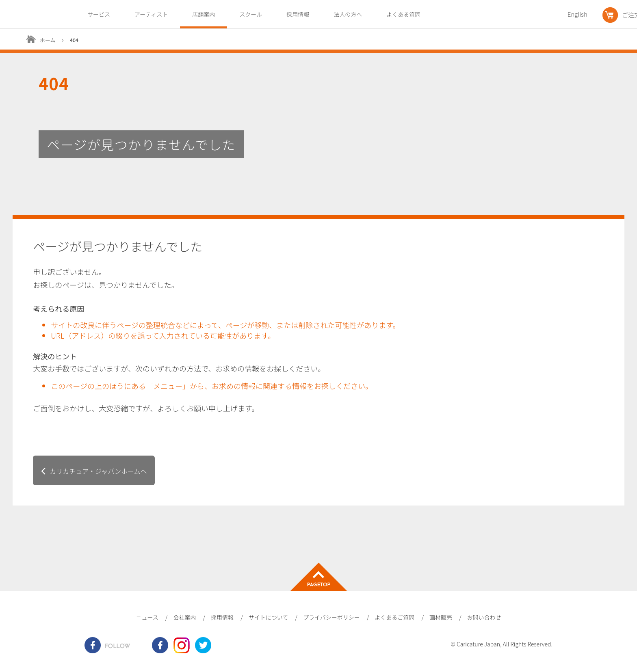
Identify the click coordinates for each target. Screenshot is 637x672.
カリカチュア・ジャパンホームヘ (98, 471)
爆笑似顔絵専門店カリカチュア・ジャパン (29, 15)
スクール (251, 14)
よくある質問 (403, 14)
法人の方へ (348, 14)
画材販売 (441, 617)
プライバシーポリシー (331, 617)
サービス (99, 14)
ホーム (48, 40)
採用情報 (298, 14)
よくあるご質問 (394, 617)
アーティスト (151, 14)
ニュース (147, 617)
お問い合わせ (484, 617)
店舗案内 (204, 14)
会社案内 (184, 617)
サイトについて (269, 617)
